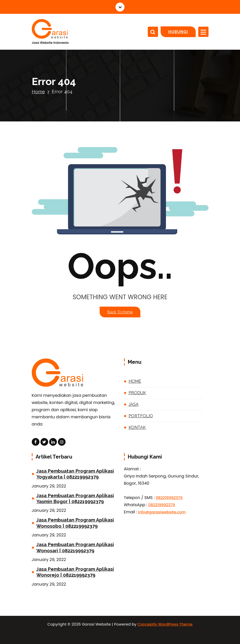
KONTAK (137, 427)
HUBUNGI (178, 32)
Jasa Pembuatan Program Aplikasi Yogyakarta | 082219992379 (75, 474)
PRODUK (137, 393)
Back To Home (120, 312)
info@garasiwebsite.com (162, 512)
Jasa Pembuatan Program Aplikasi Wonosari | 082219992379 (75, 547)
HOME (135, 381)
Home (38, 92)
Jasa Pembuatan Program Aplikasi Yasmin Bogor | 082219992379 (75, 498)
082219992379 (169, 498)
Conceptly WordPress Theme (165, 624)
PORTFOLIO (141, 416)
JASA (134, 404)
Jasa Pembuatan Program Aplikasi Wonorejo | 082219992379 (75, 572)
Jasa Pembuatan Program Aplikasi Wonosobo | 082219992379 (75, 523)
